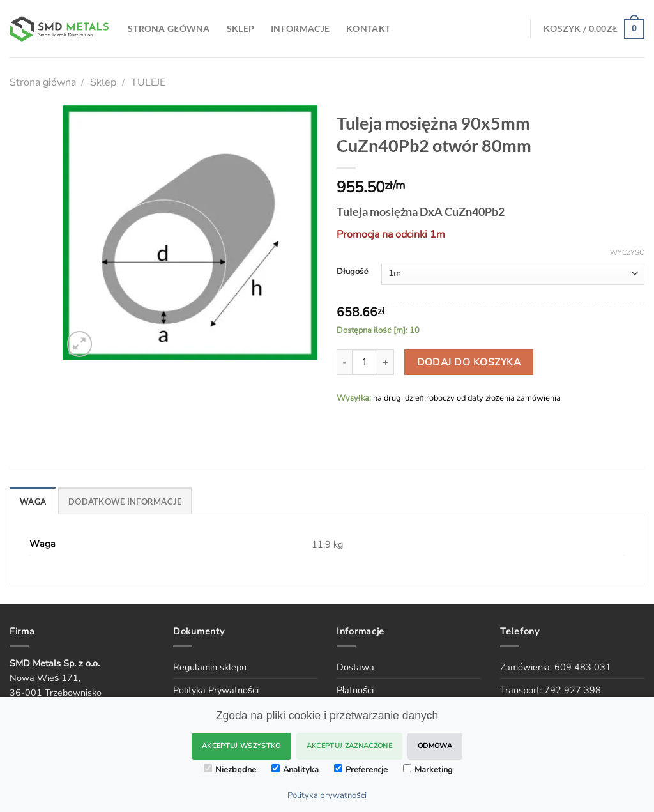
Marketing (428, 770)
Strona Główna (169, 28)
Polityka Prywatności (216, 690)
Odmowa (435, 746)
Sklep (103, 82)
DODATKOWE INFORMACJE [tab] (125, 502)
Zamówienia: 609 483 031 (556, 667)
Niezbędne (230, 770)
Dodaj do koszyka (469, 362)
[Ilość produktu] (365, 362)
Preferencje (361, 770)
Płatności (355, 690)
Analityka (295, 770)
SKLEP (240, 28)
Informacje (300, 28)
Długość (353, 272)
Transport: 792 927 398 (551, 690)
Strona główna (43, 82)
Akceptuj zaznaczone (349, 746)
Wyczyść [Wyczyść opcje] (627, 253)
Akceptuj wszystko (241, 746)
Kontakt (368, 28)
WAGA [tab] (33, 502)
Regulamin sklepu (210, 667)
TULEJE (148, 82)
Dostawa (355, 667)
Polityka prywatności (327, 795)
